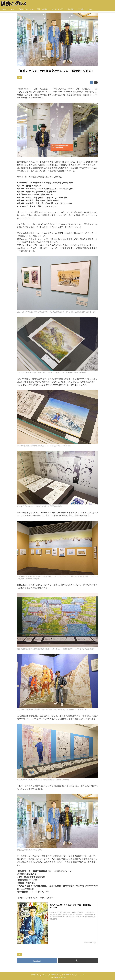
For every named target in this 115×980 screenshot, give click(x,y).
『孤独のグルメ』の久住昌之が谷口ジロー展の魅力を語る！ (56, 71)
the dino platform (60, 977)
